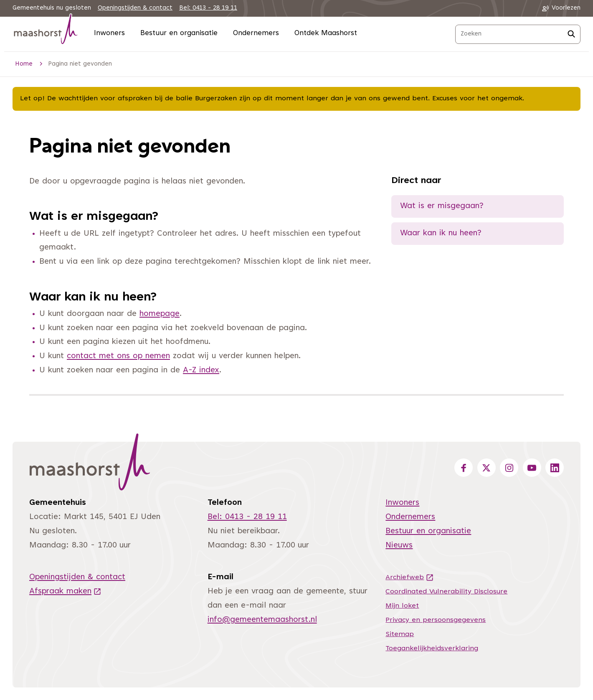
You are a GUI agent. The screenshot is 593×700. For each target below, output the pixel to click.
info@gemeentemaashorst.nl (262, 620)
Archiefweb (410, 578)
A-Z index (201, 370)
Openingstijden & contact (135, 8)
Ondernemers (256, 34)
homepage (160, 314)
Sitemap (400, 634)
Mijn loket (402, 606)
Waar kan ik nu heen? (441, 233)
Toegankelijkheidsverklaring (432, 649)
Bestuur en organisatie (179, 34)
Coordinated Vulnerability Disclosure (446, 592)
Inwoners (109, 34)
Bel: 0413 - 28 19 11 (208, 8)
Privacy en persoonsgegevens (436, 620)
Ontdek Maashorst (326, 34)
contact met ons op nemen (118, 356)
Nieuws (399, 546)
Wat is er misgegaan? (442, 206)
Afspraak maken (65, 592)
